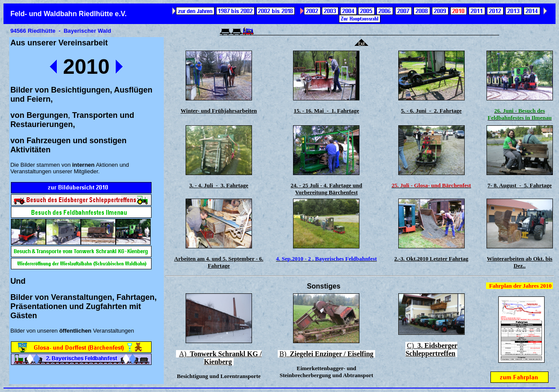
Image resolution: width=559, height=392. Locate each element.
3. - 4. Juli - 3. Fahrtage (219, 185)
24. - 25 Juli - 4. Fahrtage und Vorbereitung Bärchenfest (327, 189)
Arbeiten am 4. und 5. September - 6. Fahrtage (219, 262)
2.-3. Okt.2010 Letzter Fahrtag (431, 259)
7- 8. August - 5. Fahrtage (519, 185)
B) (326, 354)
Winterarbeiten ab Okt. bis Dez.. (520, 262)
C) (431, 349)
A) (220, 358)
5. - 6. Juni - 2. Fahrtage (431, 111)
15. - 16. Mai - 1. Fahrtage (326, 111)
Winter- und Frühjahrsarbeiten (219, 111)
